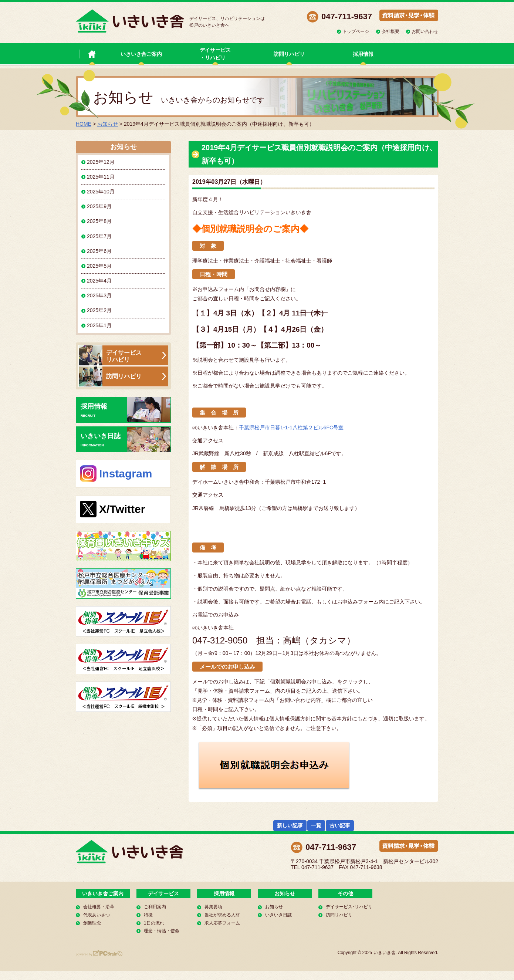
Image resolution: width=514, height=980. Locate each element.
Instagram (126, 474)
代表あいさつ (97, 915)
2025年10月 (101, 192)
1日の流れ (154, 923)
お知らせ (108, 124)
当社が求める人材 (222, 915)
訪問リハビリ (289, 54)
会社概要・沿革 (99, 907)
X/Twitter (122, 509)
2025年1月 (99, 325)
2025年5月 (99, 266)
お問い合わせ (425, 31)
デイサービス (163, 893)
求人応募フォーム (222, 923)
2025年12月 (101, 162)
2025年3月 (99, 295)
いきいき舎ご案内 (141, 54)
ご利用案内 (155, 907)
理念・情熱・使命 (162, 931)
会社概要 (390, 31)
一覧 (316, 825)
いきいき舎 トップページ (92, 54)
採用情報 (363, 54)
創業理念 (92, 923)
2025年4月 (99, 281)
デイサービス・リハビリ (215, 54)
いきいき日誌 (126, 439)
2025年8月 (99, 221)
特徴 (148, 915)
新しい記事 (290, 825)
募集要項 (213, 907)
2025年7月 (99, 236)
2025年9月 (99, 206)
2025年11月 (101, 177)
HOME (84, 124)
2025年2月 (99, 310)
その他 (345, 893)
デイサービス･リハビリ (349, 907)
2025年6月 (99, 251)
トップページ (356, 31)
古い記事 (340, 825)
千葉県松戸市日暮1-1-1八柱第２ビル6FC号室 (291, 428)
